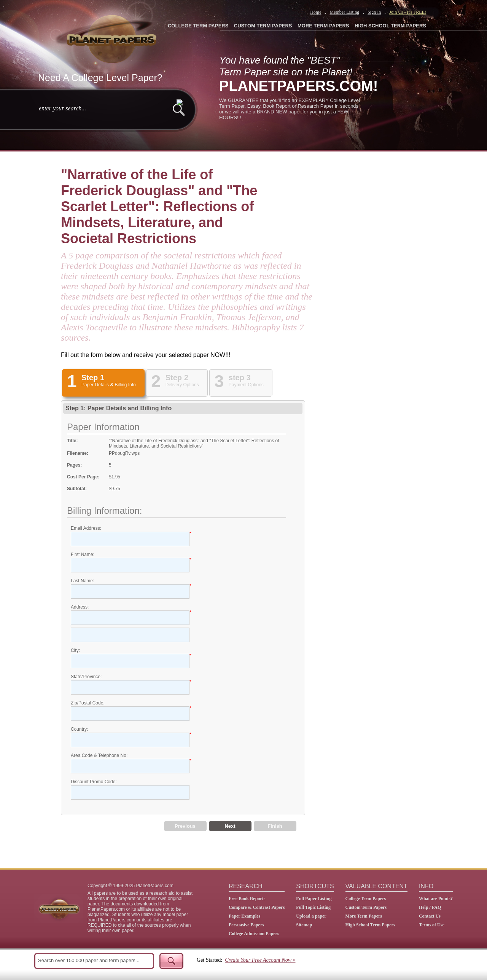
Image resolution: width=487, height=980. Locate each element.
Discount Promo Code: (94, 782)
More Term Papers (364, 916)
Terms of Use (432, 925)
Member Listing (344, 12)
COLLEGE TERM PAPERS (198, 26)
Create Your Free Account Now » (260, 960)
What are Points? (436, 899)
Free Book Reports (247, 899)
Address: (80, 607)
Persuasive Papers (246, 925)
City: (75, 650)
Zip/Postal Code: (88, 703)
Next (230, 826)
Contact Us (430, 916)
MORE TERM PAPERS (323, 26)
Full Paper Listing (314, 899)
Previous (185, 826)
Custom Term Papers (366, 907)
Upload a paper (311, 916)
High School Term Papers (370, 925)
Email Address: (86, 528)
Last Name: (82, 581)
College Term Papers (366, 899)
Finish (275, 826)
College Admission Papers (254, 934)
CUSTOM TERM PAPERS (263, 26)
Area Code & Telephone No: (99, 755)
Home (316, 12)
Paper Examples (244, 916)
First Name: (83, 555)
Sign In (374, 12)
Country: (79, 729)
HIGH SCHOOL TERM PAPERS (390, 26)
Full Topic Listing (313, 907)
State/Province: (86, 677)
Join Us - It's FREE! (408, 12)
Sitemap (304, 925)
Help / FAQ (430, 907)
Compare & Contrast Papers (257, 907)
